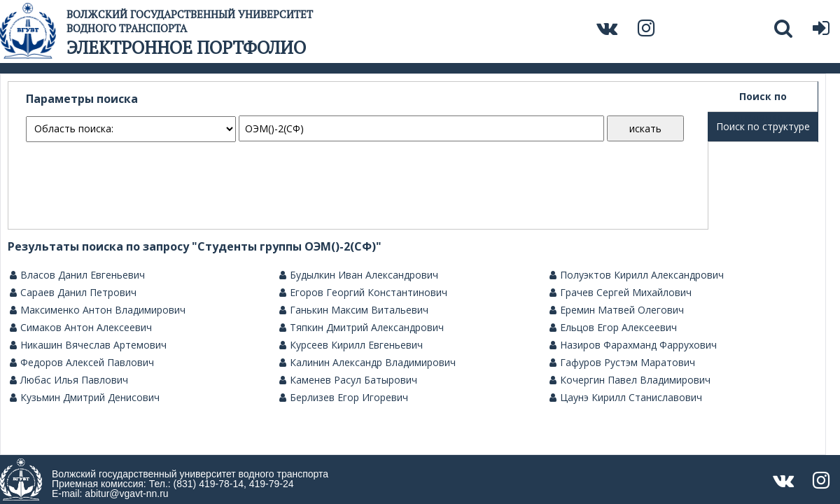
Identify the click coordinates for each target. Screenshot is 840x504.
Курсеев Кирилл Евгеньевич (351, 345)
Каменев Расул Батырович (348, 380)
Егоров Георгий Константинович (363, 293)
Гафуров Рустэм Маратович (622, 363)
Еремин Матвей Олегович (617, 310)
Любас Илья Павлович (69, 380)
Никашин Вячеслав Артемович (88, 345)
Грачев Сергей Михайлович (621, 293)
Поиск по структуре (763, 126)
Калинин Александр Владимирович (367, 363)
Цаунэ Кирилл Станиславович (626, 398)
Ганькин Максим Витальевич (354, 310)
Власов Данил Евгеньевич (77, 275)
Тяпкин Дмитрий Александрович (362, 328)
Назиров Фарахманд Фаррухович (633, 345)
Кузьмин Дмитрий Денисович (85, 398)
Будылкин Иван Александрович (359, 275)
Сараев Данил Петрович (73, 293)
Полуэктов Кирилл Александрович (637, 275)
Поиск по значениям (763, 101)
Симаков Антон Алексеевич (81, 328)
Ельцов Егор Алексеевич (613, 328)
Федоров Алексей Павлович (82, 363)
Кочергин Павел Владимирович (630, 380)
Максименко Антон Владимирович (98, 310)
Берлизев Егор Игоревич (344, 398)
